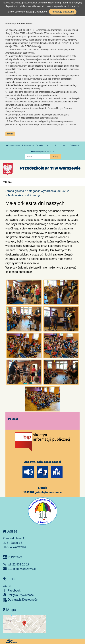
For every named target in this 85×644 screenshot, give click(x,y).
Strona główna (13, 145)
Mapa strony (28, 145)
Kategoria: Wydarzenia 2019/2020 (49, 191)
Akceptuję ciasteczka (63, 12)
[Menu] (42, 182)
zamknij (10, 134)
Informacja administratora (42, 152)
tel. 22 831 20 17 (16, 564)
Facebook (12, 590)
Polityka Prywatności (18, 595)
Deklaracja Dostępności (20, 600)
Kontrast (74, 145)
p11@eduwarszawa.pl (19, 569)
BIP (8, 586)
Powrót (13, 419)
